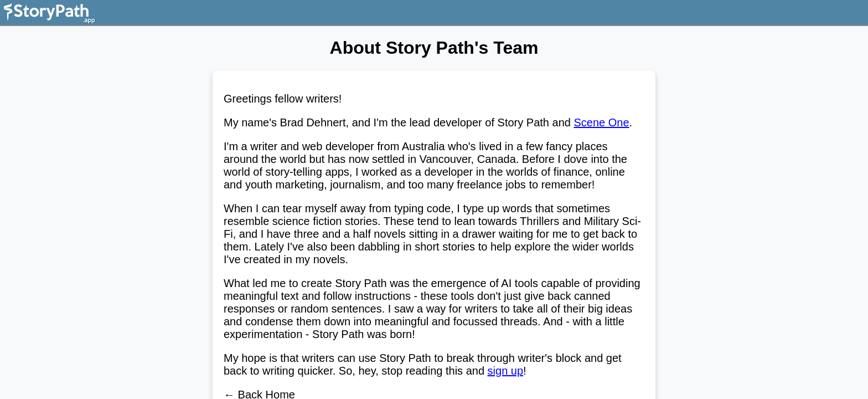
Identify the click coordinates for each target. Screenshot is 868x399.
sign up (506, 371)
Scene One (601, 122)
